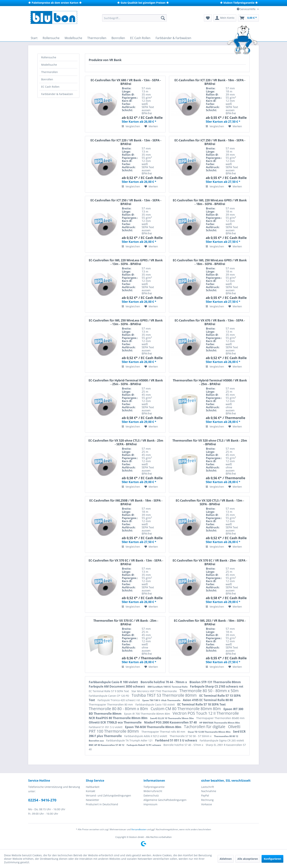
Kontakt (91, 791)
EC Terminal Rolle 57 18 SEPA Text (202, 704)
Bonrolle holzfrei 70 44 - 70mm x (164, 682)
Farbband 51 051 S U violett (106, 727)
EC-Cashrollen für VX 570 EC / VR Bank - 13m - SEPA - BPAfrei (126, 562)
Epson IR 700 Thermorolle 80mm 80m (147, 714)
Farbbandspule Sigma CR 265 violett (222, 740)
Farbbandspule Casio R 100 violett (114, 682)
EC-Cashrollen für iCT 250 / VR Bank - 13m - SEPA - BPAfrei (126, 202)
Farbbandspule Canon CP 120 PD (109, 696)
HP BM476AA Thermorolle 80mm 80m (220, 723)
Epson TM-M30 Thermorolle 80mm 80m (154, 727)
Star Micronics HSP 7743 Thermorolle (154, 691)
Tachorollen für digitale (205, 727)
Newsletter (93, 800)
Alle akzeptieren (248, 859)
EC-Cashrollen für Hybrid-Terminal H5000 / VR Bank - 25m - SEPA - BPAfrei (126, 382)
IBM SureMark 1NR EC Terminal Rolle (168, 687)
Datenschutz (151, 795)
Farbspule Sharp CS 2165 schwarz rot (217, 686)
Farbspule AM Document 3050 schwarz (117, 686)
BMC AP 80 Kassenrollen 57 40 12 (107, 745)
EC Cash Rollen (50, 87)
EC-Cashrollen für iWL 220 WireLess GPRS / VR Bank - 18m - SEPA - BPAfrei (210, 202)
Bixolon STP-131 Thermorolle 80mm (215, 682)
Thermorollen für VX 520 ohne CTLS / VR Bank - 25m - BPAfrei (210, 442)
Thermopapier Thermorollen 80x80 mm (220, 718)
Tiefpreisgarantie (154, 787)
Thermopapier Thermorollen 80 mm (111, 705)
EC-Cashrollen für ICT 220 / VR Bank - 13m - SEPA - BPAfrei (126, 142)
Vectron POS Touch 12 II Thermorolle (206, 713)
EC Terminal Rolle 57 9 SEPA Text (109, 691)
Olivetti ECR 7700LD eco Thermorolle (115, 722)
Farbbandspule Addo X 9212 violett (146, 736)
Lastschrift (208, 787)
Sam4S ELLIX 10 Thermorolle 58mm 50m (172, 718)
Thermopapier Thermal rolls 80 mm (164, 732)
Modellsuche (49, 65)
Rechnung (207, 800)
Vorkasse (207, 804)
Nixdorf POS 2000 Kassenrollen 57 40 (171, 722)
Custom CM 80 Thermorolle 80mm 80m (186, 709)
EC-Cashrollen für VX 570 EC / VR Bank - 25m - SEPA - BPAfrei (210, 562)
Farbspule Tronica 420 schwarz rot (119, 700)
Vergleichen (131, 126)
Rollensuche (49, 57)
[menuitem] (134, 18)
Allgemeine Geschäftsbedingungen (165, 800)
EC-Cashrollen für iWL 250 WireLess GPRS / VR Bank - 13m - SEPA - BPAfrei (126, 322)
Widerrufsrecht (153, 791)
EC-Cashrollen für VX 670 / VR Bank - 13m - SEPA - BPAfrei (210, 322)
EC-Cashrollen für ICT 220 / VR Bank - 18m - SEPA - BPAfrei (210, 82)
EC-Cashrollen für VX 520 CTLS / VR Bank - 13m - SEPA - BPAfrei (210, 502)
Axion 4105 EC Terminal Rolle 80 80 (208, 700)
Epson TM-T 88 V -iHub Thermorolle (162, 700)
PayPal (205, 795)
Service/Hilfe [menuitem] (247, 9)
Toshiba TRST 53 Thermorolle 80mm (165, 695)
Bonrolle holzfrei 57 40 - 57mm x (184, 745)
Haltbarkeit (93, 787)
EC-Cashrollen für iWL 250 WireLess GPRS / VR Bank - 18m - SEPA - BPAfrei (210, 262)
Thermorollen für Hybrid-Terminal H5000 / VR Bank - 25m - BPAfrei (210, 382)
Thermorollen (50, 72)
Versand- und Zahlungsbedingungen (108, 795)
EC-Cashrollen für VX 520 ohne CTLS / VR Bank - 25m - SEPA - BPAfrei (126, 442)
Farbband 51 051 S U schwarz (177, 740)
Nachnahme (209, 791)
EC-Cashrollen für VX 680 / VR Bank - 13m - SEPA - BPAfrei (126, 82)
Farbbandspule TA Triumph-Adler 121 (130, 740)
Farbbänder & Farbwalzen (57, 94)
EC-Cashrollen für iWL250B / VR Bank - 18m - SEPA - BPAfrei (126, 502)
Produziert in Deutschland (102, 804)
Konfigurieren (272, 859)
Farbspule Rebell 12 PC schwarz (144, 745)
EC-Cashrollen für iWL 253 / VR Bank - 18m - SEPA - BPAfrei (210, 622)
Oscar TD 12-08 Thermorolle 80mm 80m (209, 732)
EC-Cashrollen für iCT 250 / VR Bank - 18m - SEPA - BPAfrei (210, 142)
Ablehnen (226, 859)
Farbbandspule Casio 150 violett (155, 705)
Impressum (150, 804)
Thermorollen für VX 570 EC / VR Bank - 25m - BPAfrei (126, 622)
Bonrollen (47, 79)
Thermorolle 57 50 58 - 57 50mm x (191, 736)
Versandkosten (139, 829)
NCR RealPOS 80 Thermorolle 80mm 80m (119, 718)
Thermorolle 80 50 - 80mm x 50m (209, 691)
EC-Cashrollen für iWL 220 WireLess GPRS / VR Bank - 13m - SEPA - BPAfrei (126, 262)
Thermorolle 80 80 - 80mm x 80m (119, 709)
